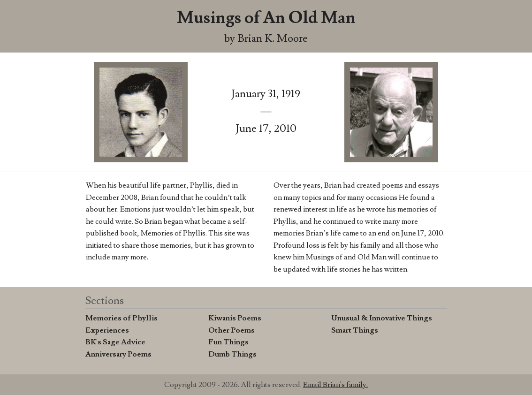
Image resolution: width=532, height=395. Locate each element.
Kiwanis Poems (235, 318)
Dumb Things (232, 354)
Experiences (107, 330)
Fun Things (228, 342)
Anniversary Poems (118, 354)
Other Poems (232, 330)
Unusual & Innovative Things (382, 318)
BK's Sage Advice (115, 342)
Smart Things (355, 330)
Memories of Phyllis (122, 318)
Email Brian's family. (335, 385)
